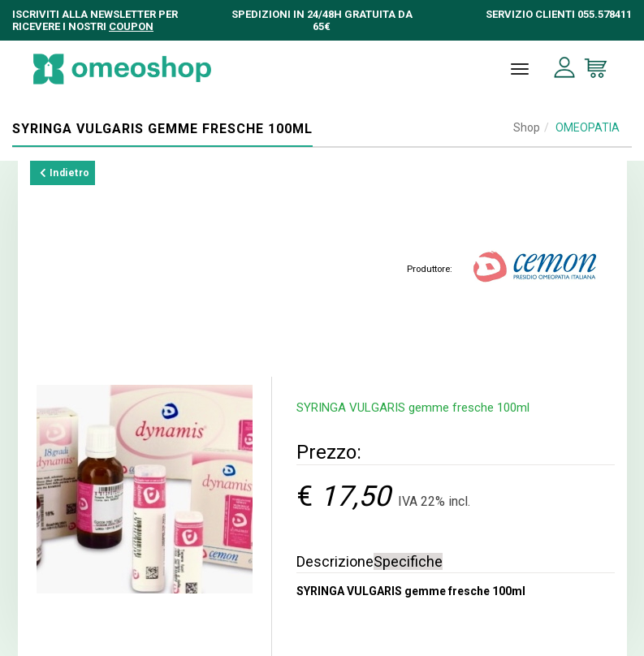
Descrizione (335, 561)
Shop (527, 127)
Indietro (65, 173)
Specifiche (408, 561)
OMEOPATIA (588, 127)
